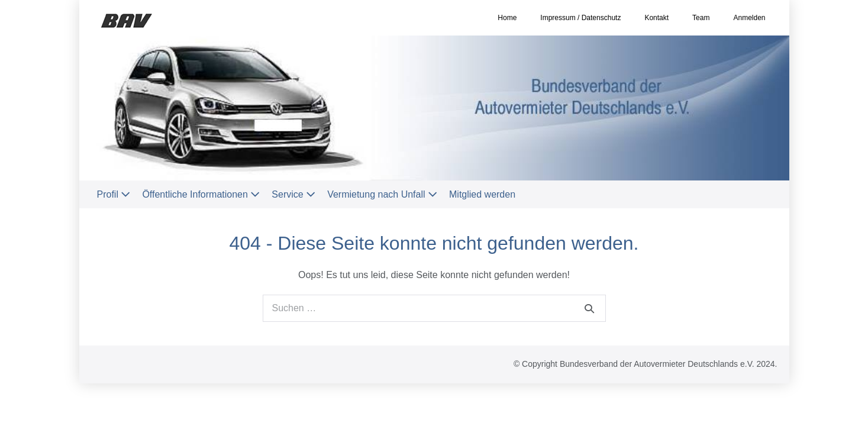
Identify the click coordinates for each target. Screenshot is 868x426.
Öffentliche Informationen (201, 194)
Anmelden (749, 18)
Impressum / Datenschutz (580, 18)
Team (701, 18)
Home (507, 18)
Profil (114, 194)
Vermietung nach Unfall (382, 194)
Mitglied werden (482, 194)
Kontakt (656, 18)
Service (293, 194)
